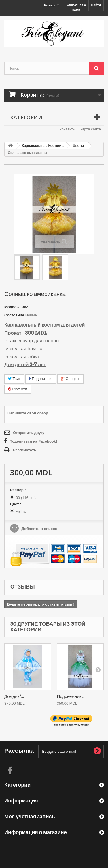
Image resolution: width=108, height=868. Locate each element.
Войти (96, 5)
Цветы (78, 146)
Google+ (70, 379)
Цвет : (16, 504)
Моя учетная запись (30, 816)
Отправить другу (29, 433)
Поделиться (41, 379)
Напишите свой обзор (28, 413)
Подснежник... (71, 696)
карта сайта (91, 129)
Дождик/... (14, 696)
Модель (12, 307)
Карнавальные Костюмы (43, 146)
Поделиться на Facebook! (33, 441)
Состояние (14, 315)
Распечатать (24, 450)
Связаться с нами (76, 7)
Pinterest (18, 389)
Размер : (18, 490)
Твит (14, 379)
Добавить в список (39, 529)
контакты (68, 129)
